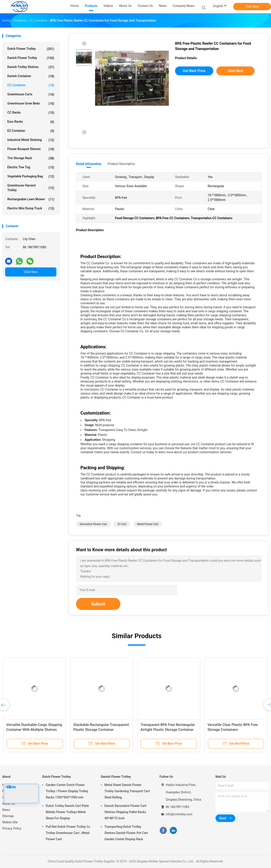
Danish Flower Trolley (31, 58)
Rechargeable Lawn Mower (31, 199)
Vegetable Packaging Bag (31, 176)
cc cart (122, 524)
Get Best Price (194, 71)
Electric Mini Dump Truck (31, 208)
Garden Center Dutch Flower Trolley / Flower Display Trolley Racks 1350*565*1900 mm (67, 791)
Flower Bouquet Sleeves (31, 149)
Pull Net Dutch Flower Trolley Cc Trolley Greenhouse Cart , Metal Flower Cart (68, 833)
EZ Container (31, 131)
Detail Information (89, 164)
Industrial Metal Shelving (31, 140)
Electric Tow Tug (31, 167)
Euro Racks (31, 122)
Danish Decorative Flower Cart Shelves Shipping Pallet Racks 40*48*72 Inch (125, 812)
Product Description (121, 164)
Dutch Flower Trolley (31, 49)
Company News (183, 6)
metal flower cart (148, 524)
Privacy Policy (12, 828)
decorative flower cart (93, 524)
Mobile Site (10, 822)
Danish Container (31, 76)
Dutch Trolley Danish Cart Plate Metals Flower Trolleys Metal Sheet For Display (67, 812)
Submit (98, 604)
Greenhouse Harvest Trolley (31, 188)
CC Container (31, 85)
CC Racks (31, 113)
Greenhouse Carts (31, 94)
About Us (9, 804)
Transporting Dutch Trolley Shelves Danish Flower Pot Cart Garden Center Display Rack (126, 833)
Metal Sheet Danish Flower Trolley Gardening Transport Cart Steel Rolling (127, 791)
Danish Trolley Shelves (31, 67)
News (6, 810)
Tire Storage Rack (31, 158)
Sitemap (8, 816)
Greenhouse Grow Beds (31, 104)
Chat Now (252, 6)
